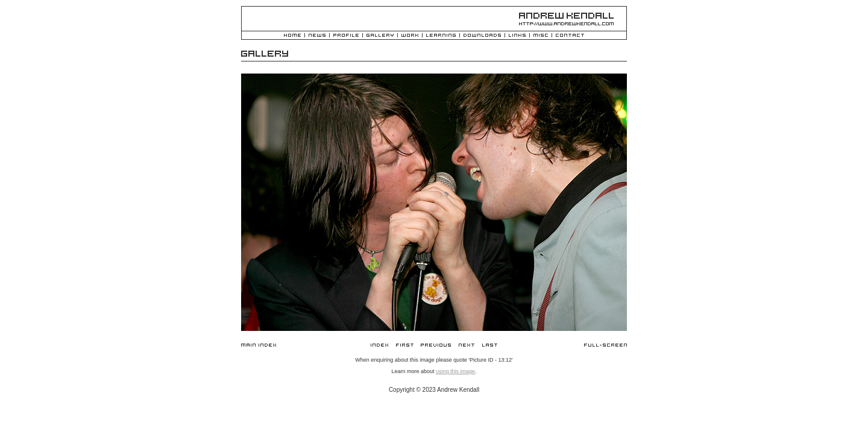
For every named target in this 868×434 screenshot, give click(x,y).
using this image (455, 371)
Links (517, 36)
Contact (570, 36)
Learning (441, 36)
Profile (346, 36)
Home (292, 36)
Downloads (482, 36)
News (317, 36)
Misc (541, 36)
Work (410, 36)
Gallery (380, 36)
